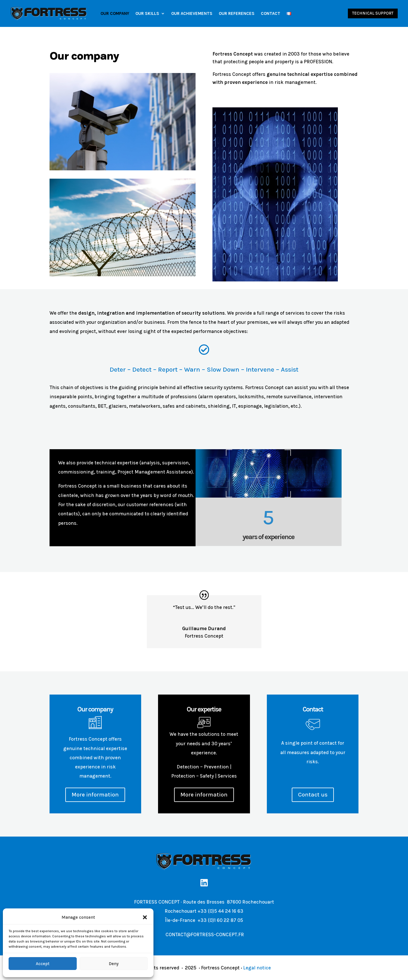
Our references (237, 13)
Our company (115, 13)
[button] (145, 917)
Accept (43, 964)
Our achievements (192, 13)
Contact (271, 13)
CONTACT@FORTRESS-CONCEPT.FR (204, 934)
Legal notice (257, 968)
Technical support (373, 13)
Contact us (313, 795)
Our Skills (147, 13)
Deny (114, 964)
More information (95, 795)
